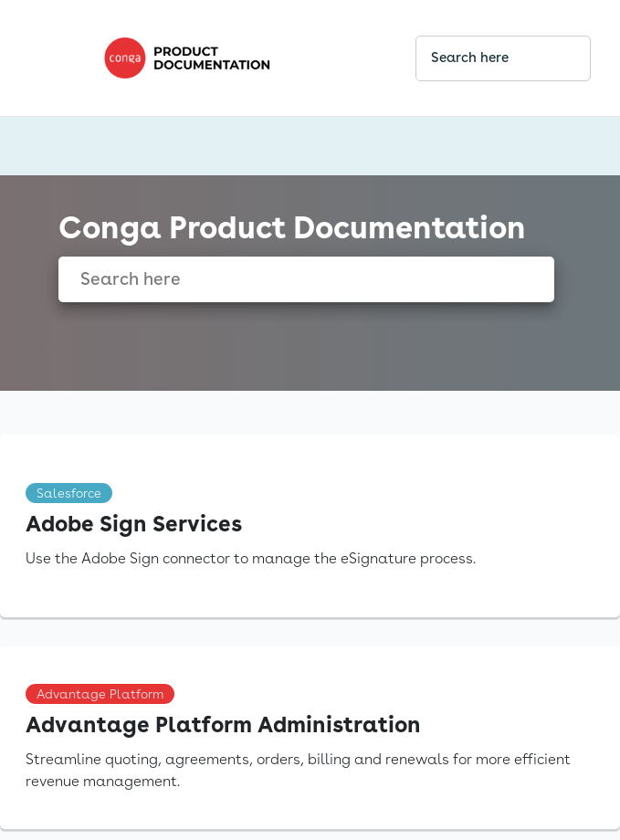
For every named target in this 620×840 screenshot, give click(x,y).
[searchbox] (557, 58)
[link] (244, 58)
